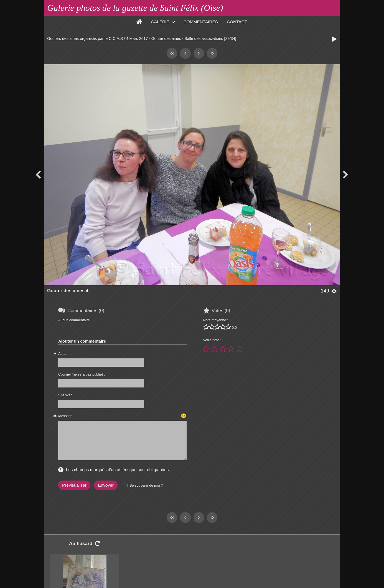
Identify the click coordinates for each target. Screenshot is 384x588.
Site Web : (66, 395)
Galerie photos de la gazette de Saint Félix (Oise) (135, 8)
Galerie (160, 22)
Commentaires (201, 22)
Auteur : (64, 354)
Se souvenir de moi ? (146, 485)
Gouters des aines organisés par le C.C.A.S (85, 38)
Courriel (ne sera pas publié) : (82, 374)
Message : (66, 416)
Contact (237, 22)
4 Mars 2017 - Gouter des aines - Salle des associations (175, 38)
